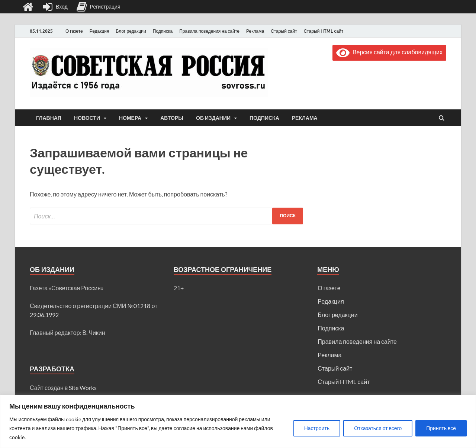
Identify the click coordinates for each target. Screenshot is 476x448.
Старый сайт (284, 31)
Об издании (213, 118)
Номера (130, 118)
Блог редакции (131, 31)
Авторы (172, 118)
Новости (87, 118)
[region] (238, 421)
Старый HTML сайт (324, 31)
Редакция (99, 31)
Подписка (163, 31)
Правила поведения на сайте (209, 31)
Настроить (317, 428)
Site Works (83, 388)
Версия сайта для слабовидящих (389, 52)
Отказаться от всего (378, 428)
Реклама (255, 31)
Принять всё (441, 428)
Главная (49, 118)
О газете (74, 31)
